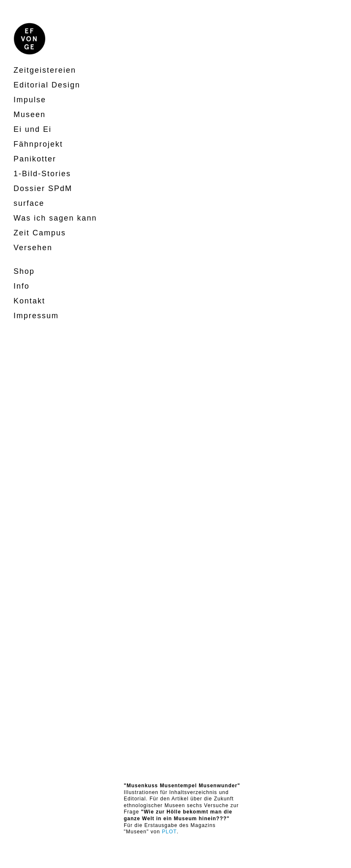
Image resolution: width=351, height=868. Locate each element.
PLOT (169, 832)
